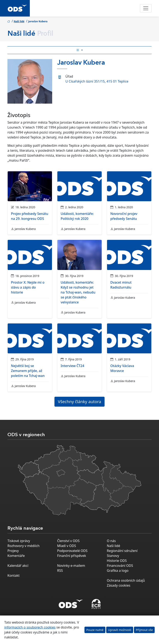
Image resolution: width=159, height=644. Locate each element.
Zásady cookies (119, 585)
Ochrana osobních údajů (126, 580)
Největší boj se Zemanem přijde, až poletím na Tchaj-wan (28, 371)
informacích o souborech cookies (30, 627)
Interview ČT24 (72, 366)
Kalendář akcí (18, 566)
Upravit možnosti (120, 630)
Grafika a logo (118, 571)
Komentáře (16, 556)
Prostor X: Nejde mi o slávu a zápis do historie (28, 287)
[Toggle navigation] (146, 8)
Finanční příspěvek (72, 556)
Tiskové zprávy (19, 541)
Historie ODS (117, 561)
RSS (60, 571)
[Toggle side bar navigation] (79, 50)
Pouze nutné (95, 630)
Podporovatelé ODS (72, 551)
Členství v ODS (68, 541)
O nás (111, 541)
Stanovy (113, 556)
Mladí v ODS (67, 546)
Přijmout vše (144, 630)
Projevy (13, 551)
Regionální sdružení (122, 551)
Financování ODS (120, 566)
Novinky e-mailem (71, 566)
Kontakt (14, 575)
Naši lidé (19, 21)
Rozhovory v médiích (23, 546)
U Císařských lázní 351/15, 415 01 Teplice (97, 81)
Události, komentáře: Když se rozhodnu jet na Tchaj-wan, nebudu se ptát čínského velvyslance (78, 292)
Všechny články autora (80, 402)
